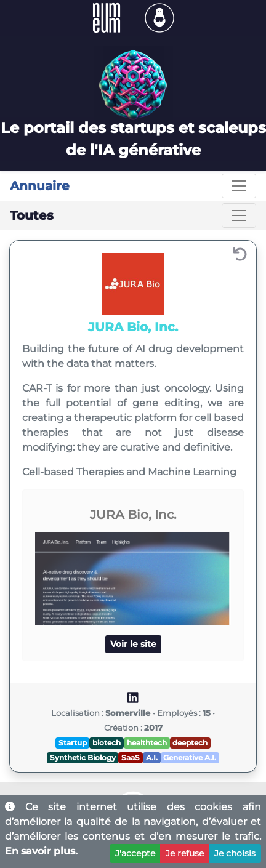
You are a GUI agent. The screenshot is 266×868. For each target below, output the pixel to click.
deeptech (190, 743)
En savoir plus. (41, 851)
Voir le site (133, 644)
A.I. (152, 757)
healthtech (147, 743)
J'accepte (135, 853)
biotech (107, 743)
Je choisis (235, 853)
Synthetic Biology (83, 757)
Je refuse (185, 853)
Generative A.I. (190, 757)
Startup (73, 743)
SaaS (131, 757)
